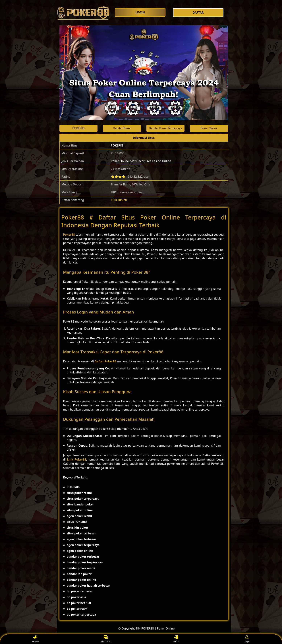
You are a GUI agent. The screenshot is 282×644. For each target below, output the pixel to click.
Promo (35, 639)
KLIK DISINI (119, 200)
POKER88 (117, 145)
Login (247, 639)
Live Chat (106, 639)
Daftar (176, 639)
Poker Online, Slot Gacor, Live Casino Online (141, 161)
